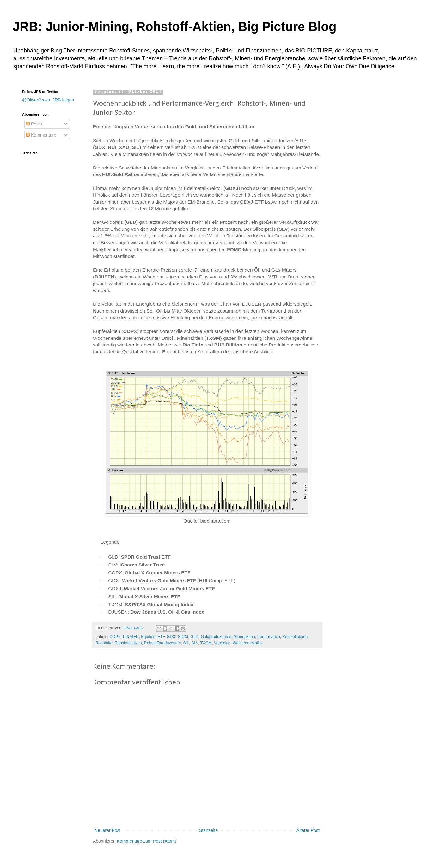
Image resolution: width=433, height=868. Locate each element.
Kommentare (41, 135)
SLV (195, 643)
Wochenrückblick (248, 643)
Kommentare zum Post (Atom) (147, 841)
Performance (269, 637)
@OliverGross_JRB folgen (48, 100)
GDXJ (183, 637)
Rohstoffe (104, 643)
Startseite (208, 830)
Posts (34, 124)
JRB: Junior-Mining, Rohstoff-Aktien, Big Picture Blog (174, 27)
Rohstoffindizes (128, 643)
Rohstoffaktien (295, 637)
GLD (194, 637)
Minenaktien (244, 637)
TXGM (206, 643)
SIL (186, 643)
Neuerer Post (107, 830)
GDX (171, 637)
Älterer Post (308, 830)
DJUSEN (131, 637)
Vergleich (222, 643)
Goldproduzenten (216, 637)
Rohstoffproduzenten (163, 643)
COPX (115, 637)
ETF (161, 637)
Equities (148, 637)
